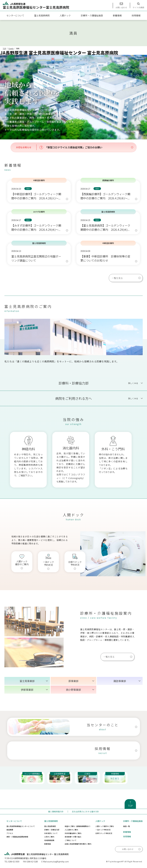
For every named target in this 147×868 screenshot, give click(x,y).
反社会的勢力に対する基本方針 (85, 812)
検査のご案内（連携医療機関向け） (78, 826)
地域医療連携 (49, 840)
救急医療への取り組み (73, 837)
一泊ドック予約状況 (103, 830)
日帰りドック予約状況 (104, 833)
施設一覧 (127, 826)
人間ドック (65, 15)
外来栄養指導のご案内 (73, 833)
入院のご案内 (49, 837)
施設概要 (10, 830)
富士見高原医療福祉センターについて (21, 826)
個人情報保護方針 (56, 812)
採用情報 (136, 15)
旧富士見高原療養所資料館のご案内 (78, 844)
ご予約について (71, 840)
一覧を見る (117, 278)
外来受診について (51, 833)
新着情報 (117, 15)
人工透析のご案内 (71, 830)
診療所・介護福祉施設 (92, 15)
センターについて (15, 15)
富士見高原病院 (42, 15)
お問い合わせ (128, 849)
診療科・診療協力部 (52, 830)
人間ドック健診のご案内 (105, 826)
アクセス (10, 833)
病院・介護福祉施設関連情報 (17, 837)
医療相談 (48, 844)
